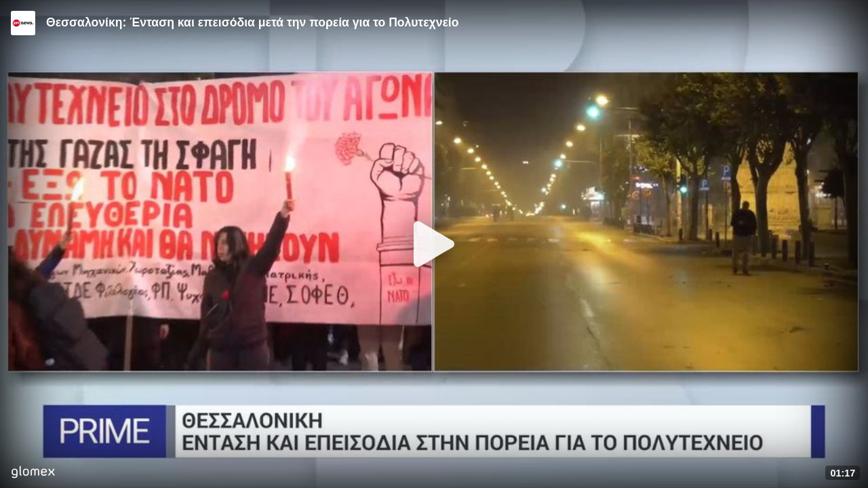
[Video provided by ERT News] (23, 23)
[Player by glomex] (33, 473)
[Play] (434, 244)
